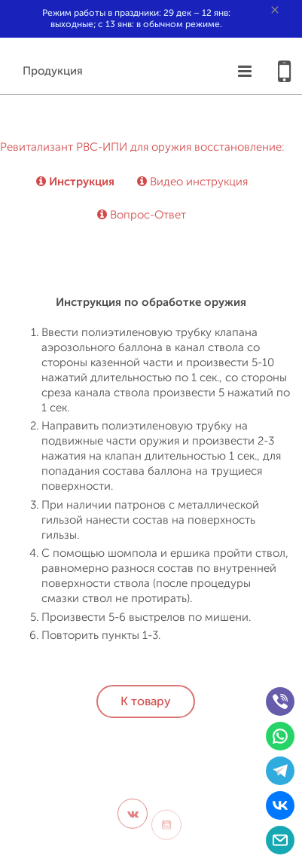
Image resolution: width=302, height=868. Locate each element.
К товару (146, 701)
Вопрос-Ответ (142, 215)
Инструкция (75, 182)
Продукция (53, 71)
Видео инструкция (192, 182)
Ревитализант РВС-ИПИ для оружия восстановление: (142, 147)
